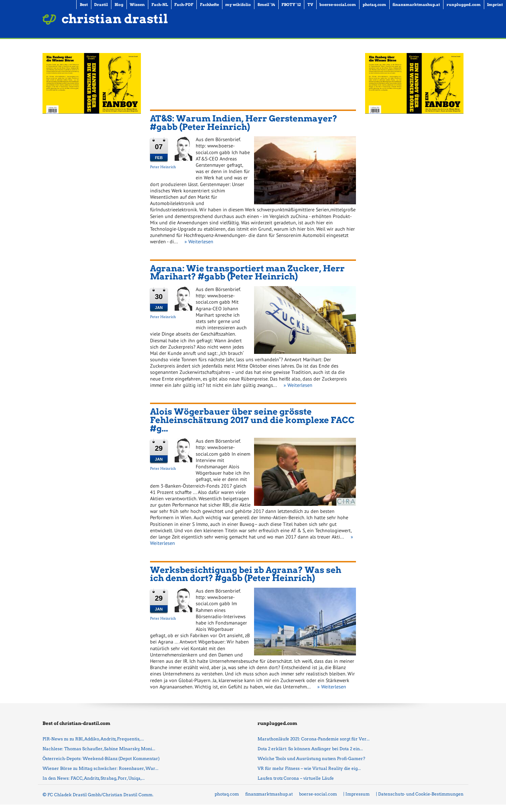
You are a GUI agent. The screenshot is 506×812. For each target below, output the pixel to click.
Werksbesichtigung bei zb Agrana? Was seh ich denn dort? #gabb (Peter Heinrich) (246, 574)
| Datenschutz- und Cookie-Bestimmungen (420, 794)
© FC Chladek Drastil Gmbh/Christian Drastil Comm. (98, 795)
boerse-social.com (318, 794)
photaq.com (227, 794)
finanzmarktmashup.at (269, 794)
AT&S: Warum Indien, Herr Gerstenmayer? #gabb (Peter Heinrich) (244, 123)
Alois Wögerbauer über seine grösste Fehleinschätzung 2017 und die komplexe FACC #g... (252, 420)
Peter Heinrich (163, 167)
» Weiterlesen (199, 242)
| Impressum (356, 794)
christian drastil (115, 19)
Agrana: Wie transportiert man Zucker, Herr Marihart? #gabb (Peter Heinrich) (247, 273)
